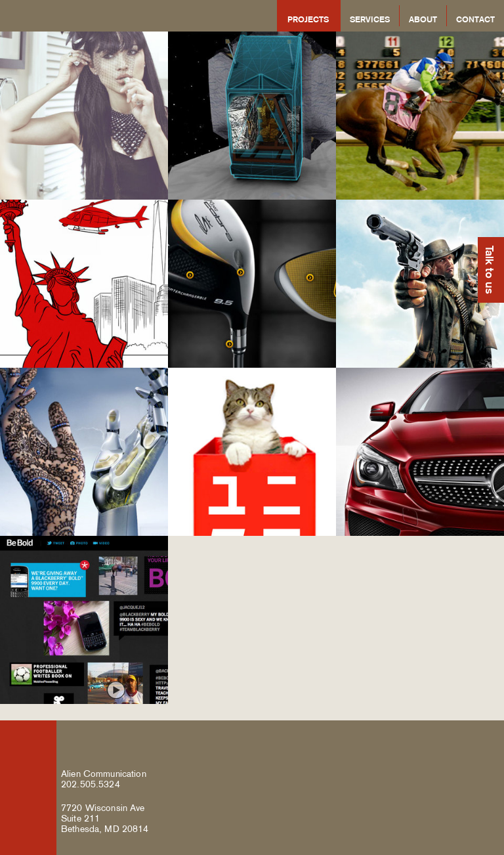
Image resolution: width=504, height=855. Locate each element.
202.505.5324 (91, 784)
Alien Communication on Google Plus (484, 739)
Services (370, 19)
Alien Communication (94, 16)
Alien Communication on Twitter (452, 739)
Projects (308, 19)
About (423, 19)
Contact (475, 19)
